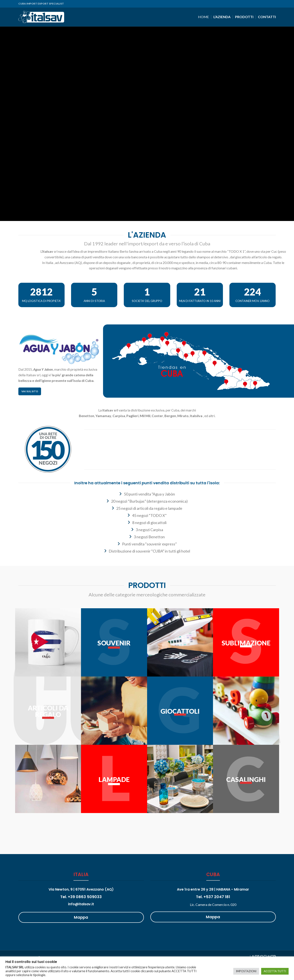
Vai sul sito (30, 391)
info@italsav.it (81, 904)
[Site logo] (41, 17)
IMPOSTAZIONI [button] (246, 971)
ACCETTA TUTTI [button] (275, 971)
